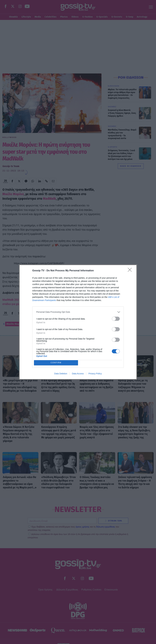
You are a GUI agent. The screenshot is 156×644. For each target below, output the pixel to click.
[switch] (116, 319)
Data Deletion (61, 374)
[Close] (131, 271)
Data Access (78, 374)
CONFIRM (56, 363)
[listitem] (78, 312)
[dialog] (78, 322)
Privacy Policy (95, 374)
